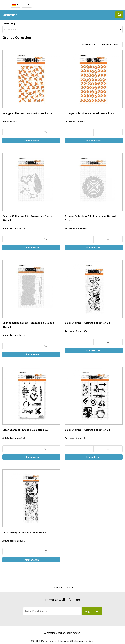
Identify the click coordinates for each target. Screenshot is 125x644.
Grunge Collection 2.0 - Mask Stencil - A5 (27, 113)
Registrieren (93, 611)
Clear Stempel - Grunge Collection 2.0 (88, 323)
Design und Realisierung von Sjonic (77, 641)
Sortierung (9, 24)
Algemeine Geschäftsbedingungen (62, 633)
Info (31, 141)
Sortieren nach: (90, 44)
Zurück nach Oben (61, 587)
